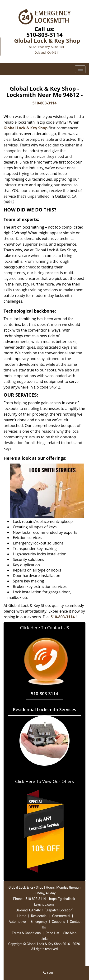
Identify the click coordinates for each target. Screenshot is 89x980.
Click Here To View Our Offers (44, 781)
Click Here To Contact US (44, 628)
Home (22, 916)
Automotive (17, 922)
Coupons (58, 922)
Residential (39, 916)
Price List (52, 933)
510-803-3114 (44, 35)
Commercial (61, 916)
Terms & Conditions (26, 933)
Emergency (39, 922)
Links (44, 939)
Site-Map (70, 933)
